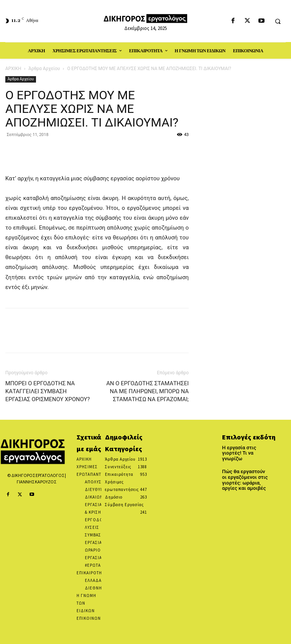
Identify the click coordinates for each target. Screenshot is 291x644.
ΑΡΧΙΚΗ (13, 69)
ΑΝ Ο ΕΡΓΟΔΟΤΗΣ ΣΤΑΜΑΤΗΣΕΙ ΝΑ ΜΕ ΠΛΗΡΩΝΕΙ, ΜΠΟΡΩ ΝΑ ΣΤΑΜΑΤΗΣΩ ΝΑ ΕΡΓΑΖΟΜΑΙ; (147, 391)
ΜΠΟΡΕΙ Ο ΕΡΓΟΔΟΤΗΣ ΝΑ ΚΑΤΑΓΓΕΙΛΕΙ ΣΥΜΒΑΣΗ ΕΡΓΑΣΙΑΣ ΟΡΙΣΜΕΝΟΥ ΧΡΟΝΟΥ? (48, 391)
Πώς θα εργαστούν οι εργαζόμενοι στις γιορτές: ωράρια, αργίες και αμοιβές (244, 473)
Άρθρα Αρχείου (44, 69)
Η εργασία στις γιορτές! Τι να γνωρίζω (246, 450)
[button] (278, 21)
